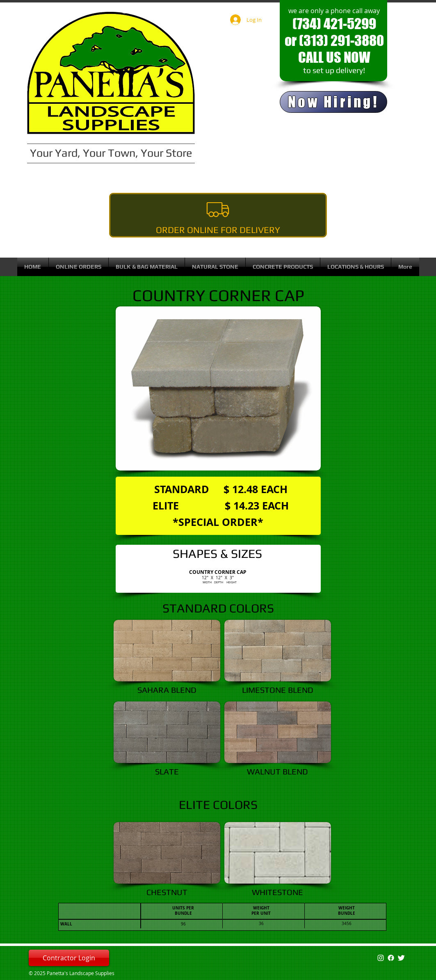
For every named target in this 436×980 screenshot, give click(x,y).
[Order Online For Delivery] (218, 215)
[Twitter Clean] (401, 958)
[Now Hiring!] (333, 102)
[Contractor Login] (69, 958)
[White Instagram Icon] (381, 958)
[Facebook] (391, 958)
